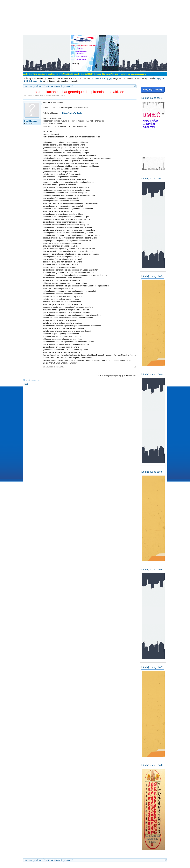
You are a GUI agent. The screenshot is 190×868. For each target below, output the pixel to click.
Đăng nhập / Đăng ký (153, 90)
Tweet (25, 384)
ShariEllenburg (54, 95)
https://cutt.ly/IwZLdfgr (72, 113)
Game (37, 95)
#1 (135, 367)
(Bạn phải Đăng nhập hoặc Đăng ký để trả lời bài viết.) (117, 376)
